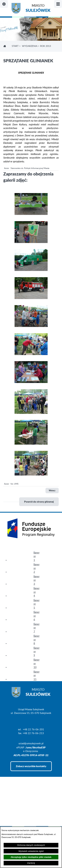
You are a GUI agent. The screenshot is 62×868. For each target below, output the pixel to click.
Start (15, 46)
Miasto (38, 9)
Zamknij (31, 863)
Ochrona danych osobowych (31, 845)
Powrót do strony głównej (39, 502)
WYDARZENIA (30, 46)
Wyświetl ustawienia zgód (31, 851)
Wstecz (52, 491)
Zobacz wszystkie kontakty (31, 766)
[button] (31, 214)
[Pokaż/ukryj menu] (58, 4)
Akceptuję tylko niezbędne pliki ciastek (31, 857)
